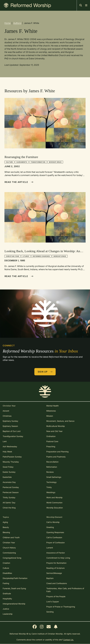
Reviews (50, 472)
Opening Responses (55, 532)
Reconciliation (52, 462)
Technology (51, 482)
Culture (9, 162)
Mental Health (52, 406)
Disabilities (7, 573)
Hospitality (7, 599)
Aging (5, 522)
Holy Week (7, 452)
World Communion (54, 503)
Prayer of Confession (56, 543)
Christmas (7, 416)
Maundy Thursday (11, 462)
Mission (50, 416)
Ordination (51, 436)
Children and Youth (11, 537)
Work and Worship (54, 497)
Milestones (51, 411)
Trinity (49, 487)
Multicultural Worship (56, 426)
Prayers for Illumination (56, 563)
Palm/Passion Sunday (12, 457)
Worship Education (55, 508)
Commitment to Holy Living (58, 558)
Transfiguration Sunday (13, 436)
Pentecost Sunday (11, 487)
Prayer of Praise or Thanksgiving (61, 607)
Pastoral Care (52, 441)
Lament (50, 548)
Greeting (50, 527)
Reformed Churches (41, 256)
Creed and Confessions (57, 583)
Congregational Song (12, 558)
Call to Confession (54, 537)
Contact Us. (69, 640)
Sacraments (22, 162)
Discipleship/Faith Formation (15, 578)
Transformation (38, 162)
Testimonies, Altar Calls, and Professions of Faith (65, 590)
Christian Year (12, 256)
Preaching (51, 446)
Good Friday (8, 467)
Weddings (51, 492)
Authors (17, 23)
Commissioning (9, 553)
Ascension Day (9, 482)
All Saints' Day (9, 503)
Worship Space (55, 162)
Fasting (6, 583)
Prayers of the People (56, 596)
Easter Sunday (9, 472)
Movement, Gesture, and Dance (60, 421)
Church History (9, 548)
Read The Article (19, 182)
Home (7, 23)
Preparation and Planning (57, 452)
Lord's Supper (53, 602)
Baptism (50, 578)
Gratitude (7, 593)
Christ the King (9, 508)
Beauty (6, 527)
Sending (50, 612)
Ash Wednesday (10, 446)
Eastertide (7, 477)
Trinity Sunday (9, 497)
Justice (6, 609)
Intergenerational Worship (14, 604)
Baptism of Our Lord (12, 431)
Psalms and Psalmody (56, 457)
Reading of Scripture (55, 568)
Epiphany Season (10, 426)
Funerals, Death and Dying (14, 588)
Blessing (6, 532)
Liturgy (26, 256)
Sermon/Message (54, 573)
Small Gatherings (54, 477)
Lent (5, 441)
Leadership (8, 614)
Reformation (52, 467)
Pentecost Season (11, 492)
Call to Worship (53, 522)
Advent (6, 411)
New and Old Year (54, 431)
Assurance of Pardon (56, 553)
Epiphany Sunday (10, 421)
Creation (6, 563)
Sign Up (45, 372)
